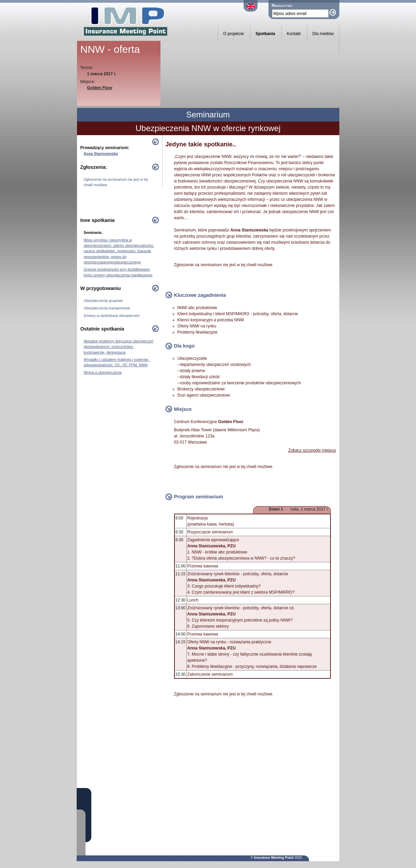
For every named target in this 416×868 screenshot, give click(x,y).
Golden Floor (100, 88)
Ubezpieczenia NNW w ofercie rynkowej (208, 128)
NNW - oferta (110, 49)
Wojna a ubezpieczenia (103, 372)
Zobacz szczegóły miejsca (312, 450)
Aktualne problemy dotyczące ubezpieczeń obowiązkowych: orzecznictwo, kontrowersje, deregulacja (119, 347)
